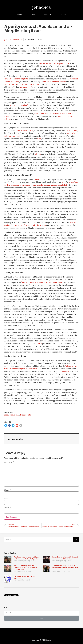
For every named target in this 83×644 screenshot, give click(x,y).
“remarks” (38, 179)
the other (65, 372)
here (68, 130)
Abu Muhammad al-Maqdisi (54, 82)
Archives (48, 15)
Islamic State (26, 415)
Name (7, 490)
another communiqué (19, 105)
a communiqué (26, 87)
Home (19, 15)
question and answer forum (30, 84)
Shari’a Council (11, 84)
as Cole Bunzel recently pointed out (54, 63)
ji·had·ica (41, 7)
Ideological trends (12, 415)
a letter (38, 154)
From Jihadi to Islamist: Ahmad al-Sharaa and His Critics (65, 558)
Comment (9, 462)
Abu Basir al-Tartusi (25, 130)
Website (8, 508)
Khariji (39, 343)
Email (7, 499)
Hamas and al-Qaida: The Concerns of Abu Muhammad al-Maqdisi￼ (26, 568)
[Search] (76, 540)
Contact (63, 15)
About (33, 15)
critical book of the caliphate (16, 79)
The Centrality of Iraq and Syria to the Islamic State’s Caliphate (26, 558)
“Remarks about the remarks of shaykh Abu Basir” (42, 282)
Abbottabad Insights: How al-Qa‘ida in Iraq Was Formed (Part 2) (65, 568)
